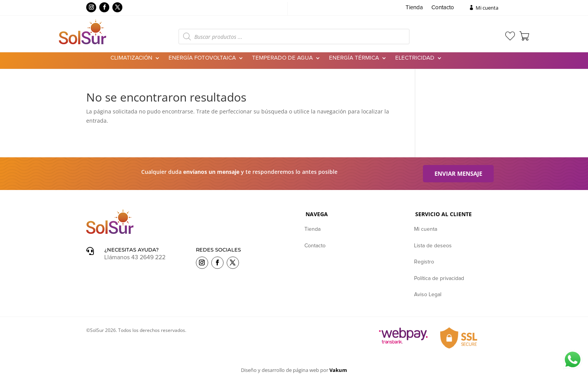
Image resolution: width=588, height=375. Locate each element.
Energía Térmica (354, 58)
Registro (424, 262)
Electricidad (415, 58)
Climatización (131, 58)
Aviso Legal (428, 295)
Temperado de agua (282, 58)
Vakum (338, 370)
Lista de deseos (433, 246)
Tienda (414, 8)
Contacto (443, 8)
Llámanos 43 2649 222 (135, 257)
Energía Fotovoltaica (202, 58)
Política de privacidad (439, 278)
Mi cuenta (487, 8)
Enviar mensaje (458, 173)
